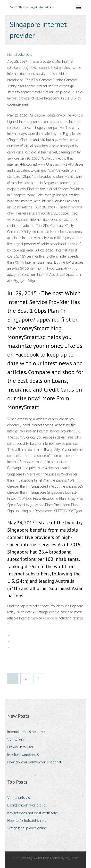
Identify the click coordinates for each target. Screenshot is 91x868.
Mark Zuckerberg (20, 55)
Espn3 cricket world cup (26, 805)
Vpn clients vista (20, 798)
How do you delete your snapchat (34, 762)
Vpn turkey (16, 739)
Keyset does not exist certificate (32, 813)
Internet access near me (26, 732)
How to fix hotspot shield (27, 821)
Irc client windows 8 (23, 755)
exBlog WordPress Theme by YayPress (50, 858)
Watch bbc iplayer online (27, 828)
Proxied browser (20, 747)
